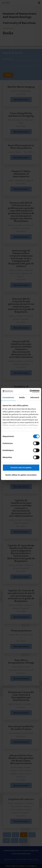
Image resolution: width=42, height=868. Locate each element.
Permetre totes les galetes (21, 468)
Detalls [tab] (22, 397)
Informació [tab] (35, 397)
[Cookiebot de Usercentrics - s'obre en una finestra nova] (30, 391)
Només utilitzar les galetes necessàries (21, 475)
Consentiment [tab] (8, 397)
